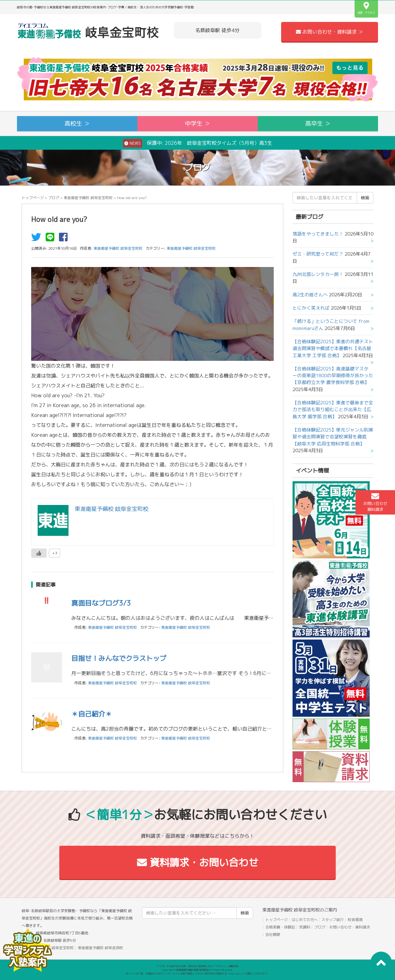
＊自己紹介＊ (92, 714)
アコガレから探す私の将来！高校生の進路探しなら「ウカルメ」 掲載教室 (197, 966)
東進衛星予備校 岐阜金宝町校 (88, 198)
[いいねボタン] (39, 553)
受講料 (305, 927)
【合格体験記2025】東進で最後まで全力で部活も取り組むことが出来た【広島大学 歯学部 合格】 (333, 410)
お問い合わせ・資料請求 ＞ (330, 32)
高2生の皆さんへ (310, 295)
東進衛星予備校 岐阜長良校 (100, 948)
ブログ (54, 198)
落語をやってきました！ (318, 234)
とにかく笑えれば (311, 308)
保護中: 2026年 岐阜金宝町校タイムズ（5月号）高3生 (197, 143)
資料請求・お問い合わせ (198, 862)
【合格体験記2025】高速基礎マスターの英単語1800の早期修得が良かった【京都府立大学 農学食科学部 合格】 (333, 376)
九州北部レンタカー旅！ (318, 274)
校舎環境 (355, 920)
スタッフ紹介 (333, 920)
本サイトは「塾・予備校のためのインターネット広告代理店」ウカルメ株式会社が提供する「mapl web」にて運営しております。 (197, 974)
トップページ (33, 198)
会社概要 (273, 934)
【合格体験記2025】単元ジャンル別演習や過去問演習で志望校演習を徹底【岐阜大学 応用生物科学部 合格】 (333, 437)
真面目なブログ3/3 (101, 603)
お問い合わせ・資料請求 (350, 927)
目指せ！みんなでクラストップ (119, 658)
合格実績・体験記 (280, 927)
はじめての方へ (305, 920)
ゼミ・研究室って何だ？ (318, 254)
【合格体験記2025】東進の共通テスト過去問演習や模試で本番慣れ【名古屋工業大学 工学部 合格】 (333, 348)
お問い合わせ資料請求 (375, 502)
